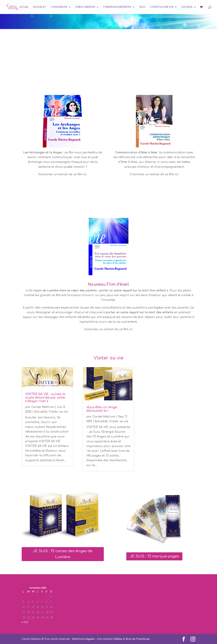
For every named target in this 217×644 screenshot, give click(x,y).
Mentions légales (83, 639)
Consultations (59, 7)
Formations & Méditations (117, 7)
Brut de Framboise (138, 639)
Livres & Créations (85, 7)
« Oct (25, 622)
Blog (142, 7)
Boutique (187, 7)
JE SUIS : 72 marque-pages (154, 556)
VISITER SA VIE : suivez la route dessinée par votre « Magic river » (45, 398)
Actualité (41, 412)
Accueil (24, 7)
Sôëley (118, 639)
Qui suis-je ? (39, 7)
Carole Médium (43, 407)
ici (85, 174)
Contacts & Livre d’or (162, 7)
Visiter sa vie (58, 412)
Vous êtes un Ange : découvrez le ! (102, 409)
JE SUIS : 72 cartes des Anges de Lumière (63, 554)
